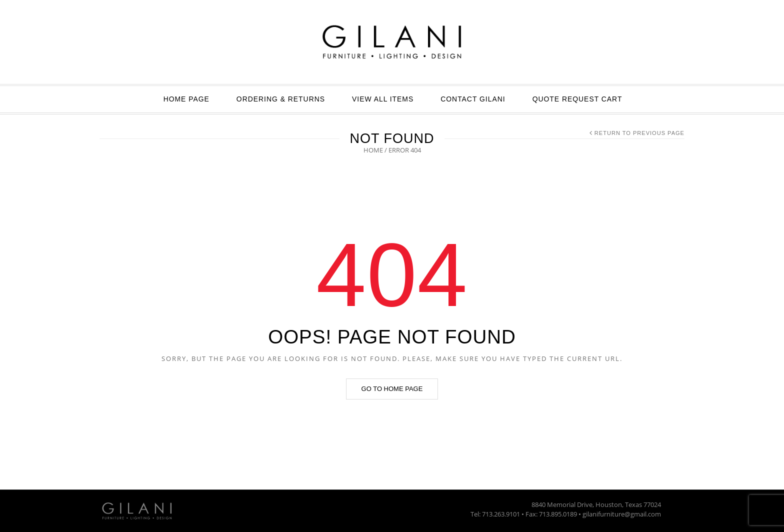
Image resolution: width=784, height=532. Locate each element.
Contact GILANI (473, 99)
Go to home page (392, 389)
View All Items (383, 99)
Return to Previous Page (639, 133)
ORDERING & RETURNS (281, 99)
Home (373, 150)
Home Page (186, 99)
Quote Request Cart (577, 99)
